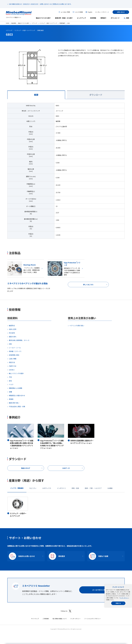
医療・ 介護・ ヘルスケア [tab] (93, 488)
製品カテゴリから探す (43, 18)
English (90, 12)
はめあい (12, 370)
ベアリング (34, 23)
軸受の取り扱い (14, 403)
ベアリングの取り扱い (77, 326)
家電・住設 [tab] (75, 488)
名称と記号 (13, 329)
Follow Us (66, 611)
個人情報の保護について (60, 619)
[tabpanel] (66, 172)
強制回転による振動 (16, 388)
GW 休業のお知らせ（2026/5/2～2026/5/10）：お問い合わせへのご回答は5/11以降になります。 (41, 4)
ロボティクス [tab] (47, 488)
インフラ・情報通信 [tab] (17, 488)
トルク (11, 384)
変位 (10, 381)
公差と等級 (13, 359)
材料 (10, 344)
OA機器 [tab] (110, 488)
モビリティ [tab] (33, 488)
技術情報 (93, 18)
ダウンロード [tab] (96, 95)
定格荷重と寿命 (14, 355)
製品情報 (14, 23)
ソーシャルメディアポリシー (93, 619)
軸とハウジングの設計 (16, 373)
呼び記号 (12, 333)
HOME (7, 23)
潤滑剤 (11, 399)
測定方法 (12, 362)
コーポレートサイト (102, 12)
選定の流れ (13, 337)
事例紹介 (103, 18)
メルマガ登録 (79, 12)
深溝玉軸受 (62, 23)
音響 (10, 392)
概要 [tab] (36, 95)
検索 (128, 18)
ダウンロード (115, 18)
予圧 (10, 377)
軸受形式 (12, 326)
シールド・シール (15, 348)
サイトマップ (35, 619)
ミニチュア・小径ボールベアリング (48, 23)
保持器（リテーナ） (16, 351)
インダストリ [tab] (61, 488)
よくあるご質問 (65, 12)
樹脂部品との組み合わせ (17, 395)
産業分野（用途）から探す (64, 18)
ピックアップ (81, 18)
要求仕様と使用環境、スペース (19, 340)
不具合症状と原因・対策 (17, 406)
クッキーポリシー (124, 598)
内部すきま (13, 366)
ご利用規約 (46, 619)
